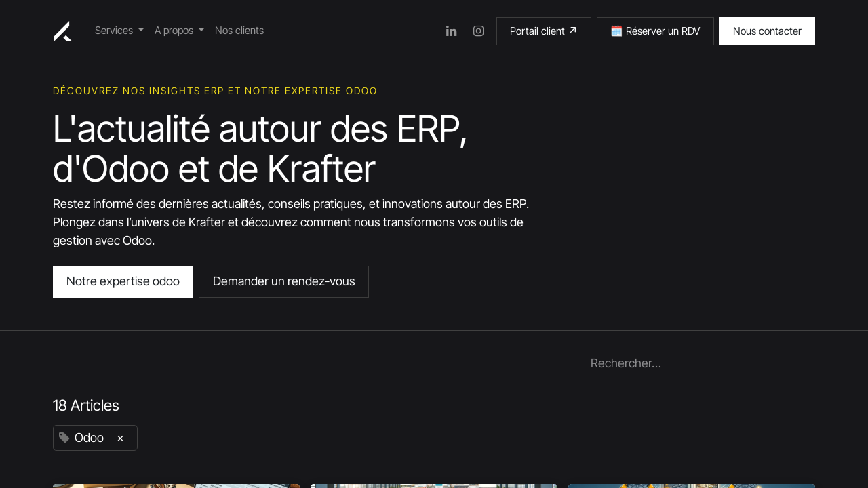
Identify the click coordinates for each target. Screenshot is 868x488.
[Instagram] (479, 31)
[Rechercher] (802, 363)
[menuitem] (119, 31)
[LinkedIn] (452, 31)
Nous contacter (767, 31)
